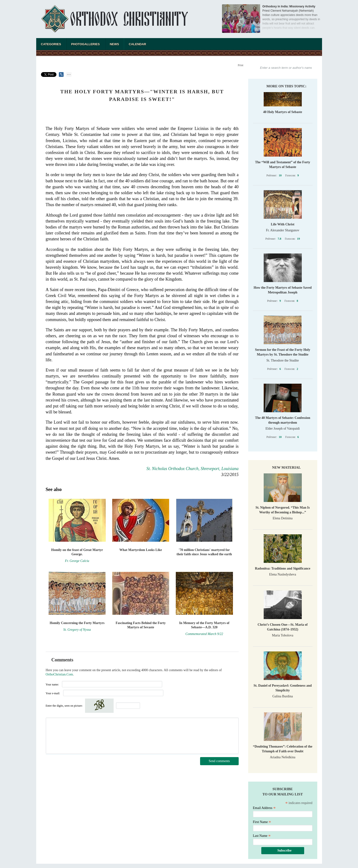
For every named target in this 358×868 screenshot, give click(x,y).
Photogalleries (85, 44)
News (114, 44)
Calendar (138, 44)
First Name (262, 822)
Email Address (264, 808)
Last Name (262, 836)
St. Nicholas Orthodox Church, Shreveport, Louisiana (193, 469)
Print (240, 65)
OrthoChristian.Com (59, 674)
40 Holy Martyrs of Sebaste (283, 112)
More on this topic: (287, 86)
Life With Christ (283, 224)
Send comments (219, 761)
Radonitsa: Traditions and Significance (282, 568)
